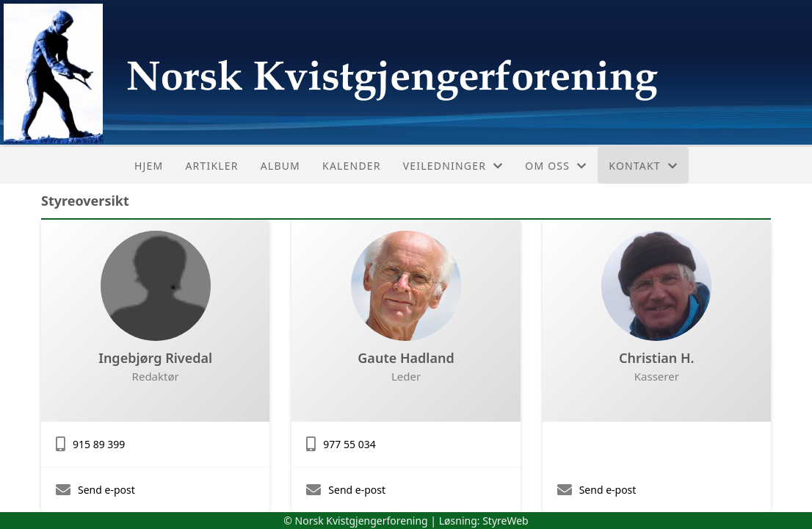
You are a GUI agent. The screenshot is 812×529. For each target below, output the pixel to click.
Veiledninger (453, 166)
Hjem (149, 166)
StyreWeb (505, 521)
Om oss (556, 166)
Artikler (211, 166)
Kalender (352, 166)
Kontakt (643, 166)
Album (280, 166)
